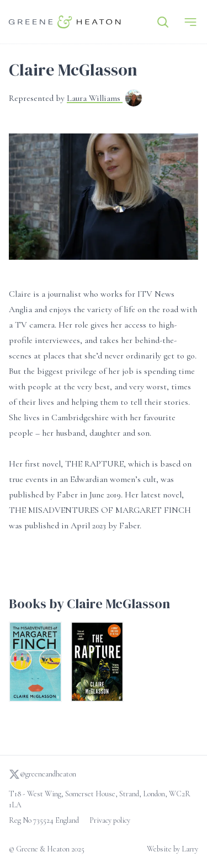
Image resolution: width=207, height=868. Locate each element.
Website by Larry (173, 849)
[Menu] (190, 22)
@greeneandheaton (43, 774)
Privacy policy (110, 820)
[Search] (163, 22)
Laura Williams (95, 98)
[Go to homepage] (65, 22)
